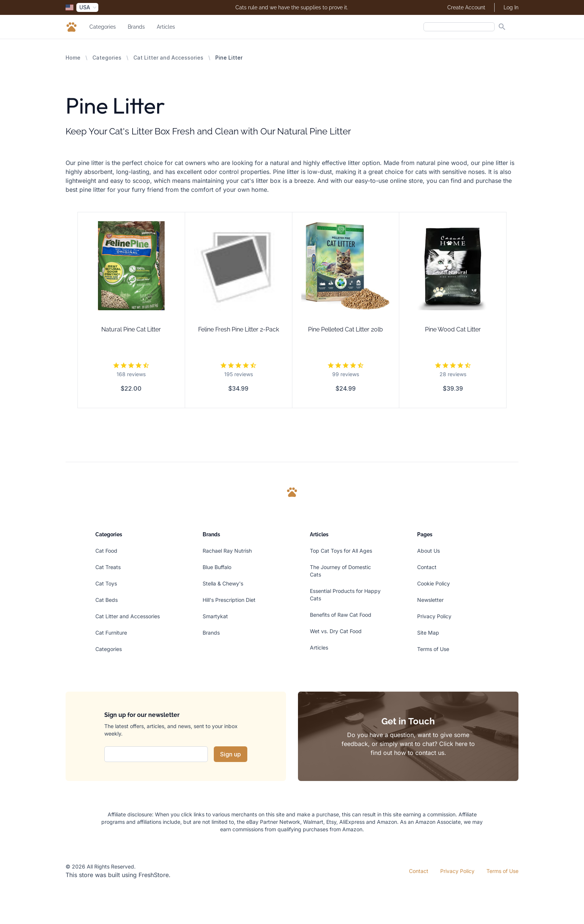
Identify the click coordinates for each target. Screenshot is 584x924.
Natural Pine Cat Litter (131, 329)
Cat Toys (106, 583)
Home (73, 58)
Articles (166, 27)
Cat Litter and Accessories (168, 58)
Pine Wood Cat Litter (453, 329)
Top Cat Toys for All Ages (341, 551)
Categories (103, 27)
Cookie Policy (434, 583)
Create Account (466, 7)
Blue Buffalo (217, 567)
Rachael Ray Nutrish (227, 551)
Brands (136, 27)
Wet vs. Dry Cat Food (336, 631)
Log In (511, 7)
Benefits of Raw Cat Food (341, 615)
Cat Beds (107, 600)
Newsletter (430, 600)
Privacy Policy (434, 616)
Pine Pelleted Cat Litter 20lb (345, 329)
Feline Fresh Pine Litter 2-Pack (239, 329)
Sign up (231, 754)
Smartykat (215, 616)
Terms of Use (433, 649)
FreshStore (154, 875)
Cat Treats (108, 567)
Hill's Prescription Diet (229, 600)
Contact (427, 567)
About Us (429, 551)
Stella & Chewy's (223, 583)
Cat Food (106, 551)
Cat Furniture (111, 633)
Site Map (428, 633)
